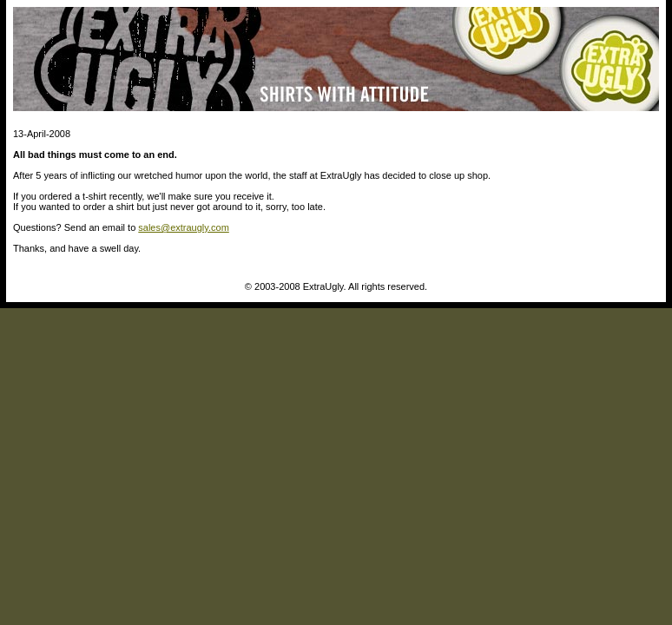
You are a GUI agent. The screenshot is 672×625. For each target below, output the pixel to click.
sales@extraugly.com (184, 227)
